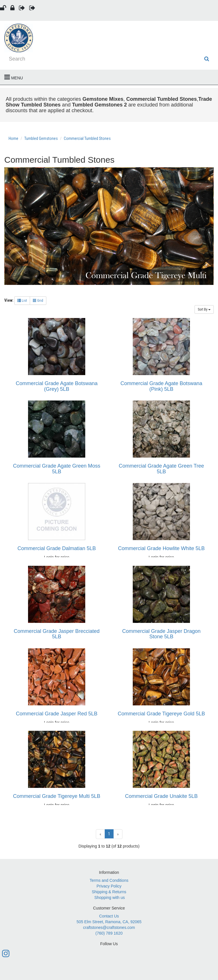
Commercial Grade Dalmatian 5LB (57, 548)
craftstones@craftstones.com (109, 927)
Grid (38, 301)
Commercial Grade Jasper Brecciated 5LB (57, 634)
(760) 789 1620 (109, 933)
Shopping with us (110, 898)
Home (14, 138)
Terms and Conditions (109, 880)
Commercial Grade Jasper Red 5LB (57, 714)
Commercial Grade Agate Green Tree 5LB (161, 469)
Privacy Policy (109, 886)
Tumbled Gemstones (41, 138)
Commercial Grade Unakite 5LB (161, 796)
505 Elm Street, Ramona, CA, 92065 (109, 922)
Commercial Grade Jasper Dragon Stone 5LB (161, 634)
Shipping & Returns (109, 892)
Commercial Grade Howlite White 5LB (161, 548)
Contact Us (109, 916)
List (22, 301)
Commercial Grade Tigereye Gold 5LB (161, 714)
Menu (14, 77)
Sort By (204, 309)
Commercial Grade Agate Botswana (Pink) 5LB (161, 386)
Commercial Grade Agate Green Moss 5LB (57, 469)
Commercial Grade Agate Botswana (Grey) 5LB (57, 386)
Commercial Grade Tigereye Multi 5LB (57, 796)
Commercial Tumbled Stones (87, 138)
